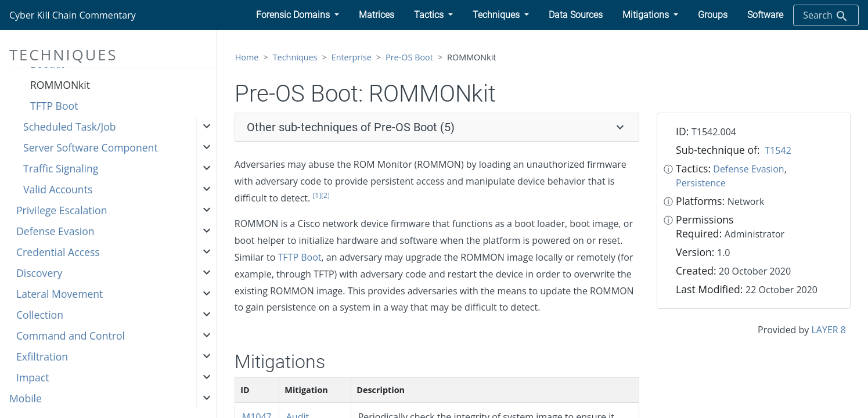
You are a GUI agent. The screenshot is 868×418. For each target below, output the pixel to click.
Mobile (26, 398)
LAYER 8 (829, 330)
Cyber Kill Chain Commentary (73, 15)
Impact (33, 377)
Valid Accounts (58, 189)
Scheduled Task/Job (70, 127)
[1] (317, 195)
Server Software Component (91, 147)
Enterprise (352, 57)
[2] (325, 195)
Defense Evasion (55, 231)
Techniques (295, 57)
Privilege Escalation (62, 210)
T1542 (778, 150)
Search (826, 16)
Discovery (39, 273)
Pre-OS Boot (409, 57)
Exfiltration (42, 356)
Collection (40, 315)
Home (247, 57)
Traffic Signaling (61, 168)
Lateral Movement (60, 294)
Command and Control (71, 336)
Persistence (701, 183)
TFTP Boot (54, 106)
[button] (298, 15)
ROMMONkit (60, 85)
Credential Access (58, 252)
